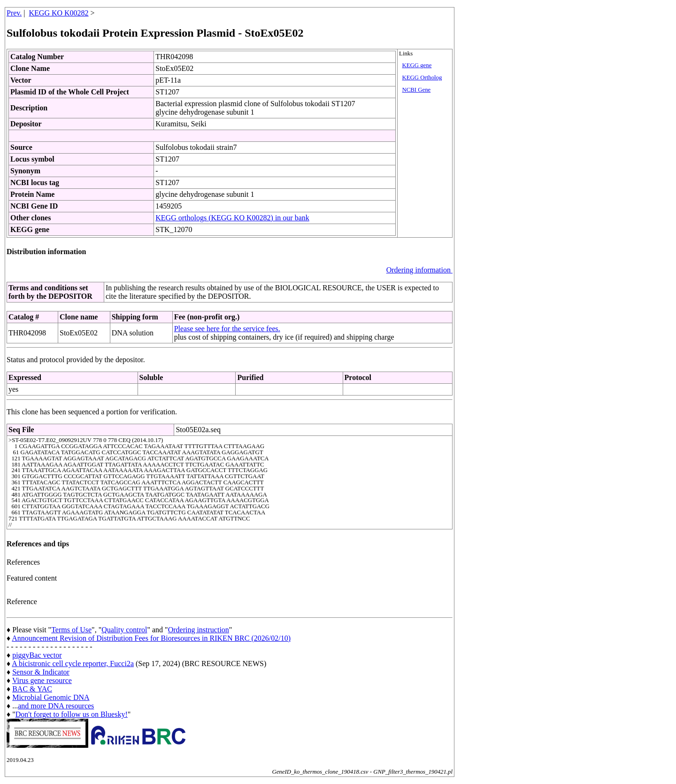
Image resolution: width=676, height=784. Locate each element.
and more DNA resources (56, 706)
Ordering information (419, 270)
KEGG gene (417, 65)
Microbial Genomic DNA (51, 697)
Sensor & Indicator (41, 672)
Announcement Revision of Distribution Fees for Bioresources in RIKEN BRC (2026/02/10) (151, 638)
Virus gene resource (42, 680)
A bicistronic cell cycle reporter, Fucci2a (73, 664)
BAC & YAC (32, 689)
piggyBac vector (37, 655)
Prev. (14, 13)
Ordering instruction (199, 630)
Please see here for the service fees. (227, 329)
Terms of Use (71, 630)
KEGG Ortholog (422, 78)
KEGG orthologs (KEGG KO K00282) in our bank (232, 218)
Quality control (124, 630)
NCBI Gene (416, 90)
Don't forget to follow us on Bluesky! (72, 714)
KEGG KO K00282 (59, 13)
